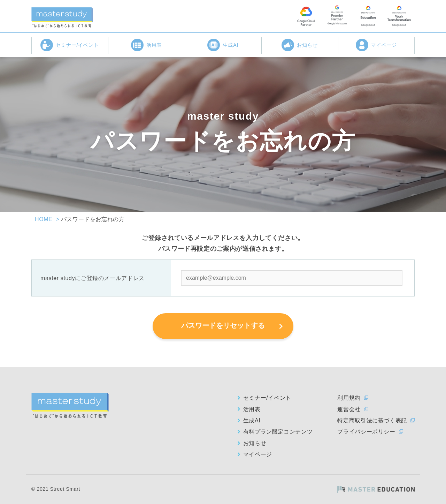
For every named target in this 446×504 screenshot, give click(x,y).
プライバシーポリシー (366, 432)
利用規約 (349, 398)
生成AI (223, 45)
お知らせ (300, 45)
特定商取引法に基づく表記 (372, 420)
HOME (44, 219)
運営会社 (349, 409)
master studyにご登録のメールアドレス (93, 278)
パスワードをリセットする (223, 325)
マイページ (376, 45)
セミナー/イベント (70, 45)
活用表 (147, 45)
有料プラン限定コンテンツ (278, 432)
